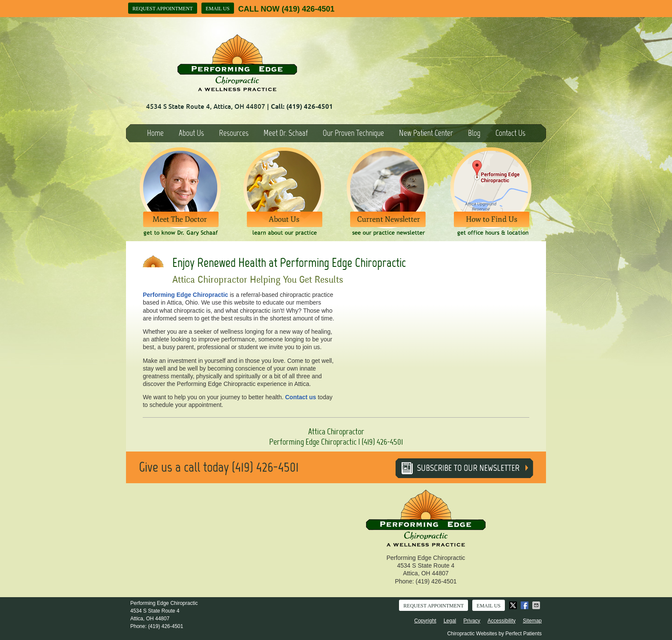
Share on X (514, 605)
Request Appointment (163, 9)
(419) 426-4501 (308, 9)
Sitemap (532, 621)
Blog (474, 133)
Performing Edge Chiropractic (185, 295)
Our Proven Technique (353, 133)
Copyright (425, 621)
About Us (191, 133)
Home (155, 133)
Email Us (218, 9)
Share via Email (537, 605)
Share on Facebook (525, 605)
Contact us (300, 397)
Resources (234, 133)
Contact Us (510, 133)
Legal (450, 621)
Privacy (472, 621)
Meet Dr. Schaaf (286, 133)
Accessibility (502, 621)
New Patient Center (426, 133)
